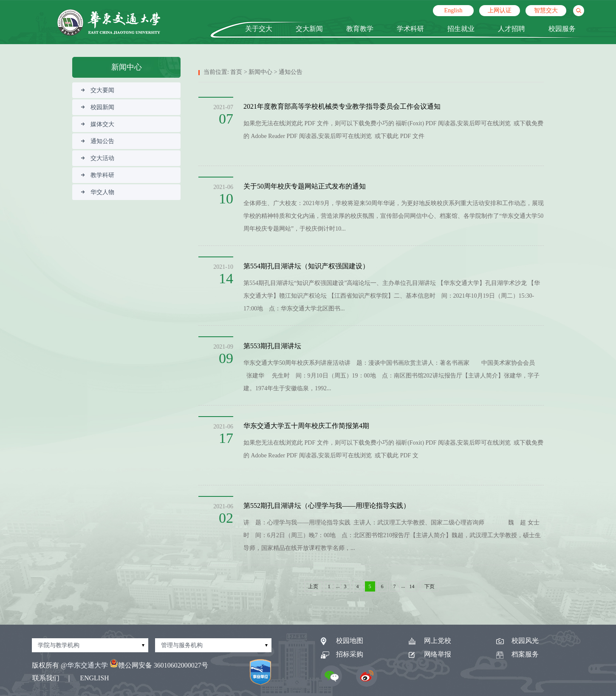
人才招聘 (511, 29)
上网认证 (500, 10)
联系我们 (46, 678)
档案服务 (517, 654)
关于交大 (259, 29)
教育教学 (360, 29)
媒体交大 (97, 124)
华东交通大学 (88, 665)
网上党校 (430, 641)
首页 (236, 72)
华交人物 (97, 192)
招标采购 (342, 654)
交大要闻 (97, 90)
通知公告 (97, 141)
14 (412, 586)
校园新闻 (97, 107)
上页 (313, 586)
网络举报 (430, 654)
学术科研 (410, 29)
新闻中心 (260, 72)
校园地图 (342, 641)
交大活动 (97, 158)
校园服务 (562, 29)
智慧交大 (546, 10)
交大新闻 (309, 29)
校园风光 (517, 641)
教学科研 (97, 175)
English (454, 10)
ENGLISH (94, 678)
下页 (430, 586)
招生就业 (461, 29)
